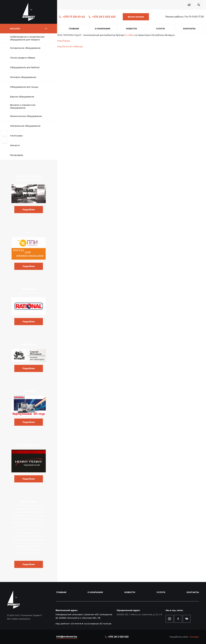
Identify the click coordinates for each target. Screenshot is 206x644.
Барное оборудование (22, 97)
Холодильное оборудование (25, 48)
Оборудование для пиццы (24, 87)
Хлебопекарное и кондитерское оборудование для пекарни (27, 38)
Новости (131, 29)
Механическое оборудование (26, 116)
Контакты (189, 29)
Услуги (160, 29)
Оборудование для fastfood (25, 67)
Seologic (194, 637)
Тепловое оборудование (23, 77)
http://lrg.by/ (64, 41)
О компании (103, 29)
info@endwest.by (67, 637)
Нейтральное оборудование (25, 126)
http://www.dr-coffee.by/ (70, 47)
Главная (74, 29)
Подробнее (29, 210)
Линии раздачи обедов (23, 58)
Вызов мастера (136, 17)
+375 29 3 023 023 (104, 17)
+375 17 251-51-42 (74, 17)
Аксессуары (16, 136)
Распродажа (17, 155)
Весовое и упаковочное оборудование (23, 106)
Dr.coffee (129, 35)
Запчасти (15, 145)
